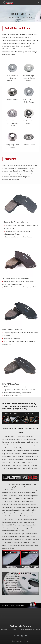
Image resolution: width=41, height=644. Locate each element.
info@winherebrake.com (32, 630)
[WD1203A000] (21, 203)
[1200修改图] (20, 418)
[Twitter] (14, 635)
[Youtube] (26, 635)
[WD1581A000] (20, 310)
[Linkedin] (22, 635)
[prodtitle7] (20, 583)
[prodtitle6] (20, 559)
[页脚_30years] (20, 605)
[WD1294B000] (20, 259)
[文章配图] (20, 477)
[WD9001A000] (20, 365)
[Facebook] (18, 635)
